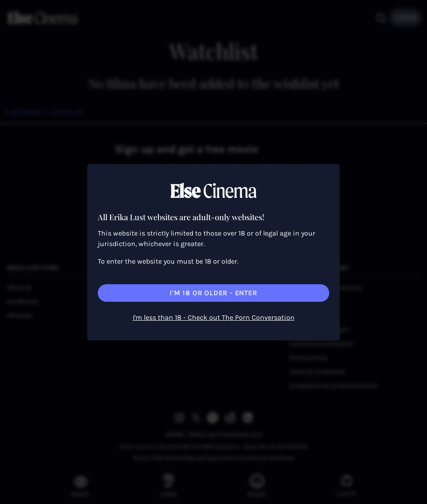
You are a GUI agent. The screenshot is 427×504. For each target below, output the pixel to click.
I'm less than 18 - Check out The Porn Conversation (214, 317)
